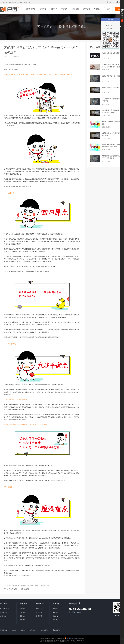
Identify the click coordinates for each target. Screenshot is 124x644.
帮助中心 (111, 2)
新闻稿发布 (33, 630)
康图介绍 (56, 609)
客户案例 (86, 9)
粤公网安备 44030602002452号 (74, 638)
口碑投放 (3, 616)
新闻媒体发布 (4, 609)
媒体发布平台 (45, 630)
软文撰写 (65, 9)
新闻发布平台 (57, 630)
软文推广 (23, 630)
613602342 (108, 29)
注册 (119, 9)
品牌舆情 (76, 9)
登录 (109, 9)
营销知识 (97, 9)
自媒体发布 (4, 612)
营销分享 (39, 612)
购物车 (122, 15)
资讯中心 (56, 616)
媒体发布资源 (30, 9)
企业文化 (56, 612)
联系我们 (56, 620)
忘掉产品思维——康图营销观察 (19, 589)
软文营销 (43, 9)
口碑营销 (54, 9)
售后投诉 (39, 616)
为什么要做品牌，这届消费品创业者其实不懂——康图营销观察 (29, 586)
